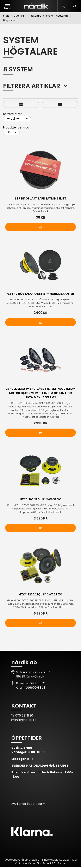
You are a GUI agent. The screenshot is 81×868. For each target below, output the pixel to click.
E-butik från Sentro (54, 864)
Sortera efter (12, 114)
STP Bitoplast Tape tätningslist (40, 199)
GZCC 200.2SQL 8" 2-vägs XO (41, 500)
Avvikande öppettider (27, 804)
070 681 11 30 (24, 716)
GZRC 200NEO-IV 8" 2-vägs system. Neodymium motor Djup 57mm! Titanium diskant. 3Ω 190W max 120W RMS (40, 393)
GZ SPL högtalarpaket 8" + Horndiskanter (40, 294)
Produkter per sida (16, 127)
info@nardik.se (26, 720)
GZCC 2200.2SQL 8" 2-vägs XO (41, 595)
